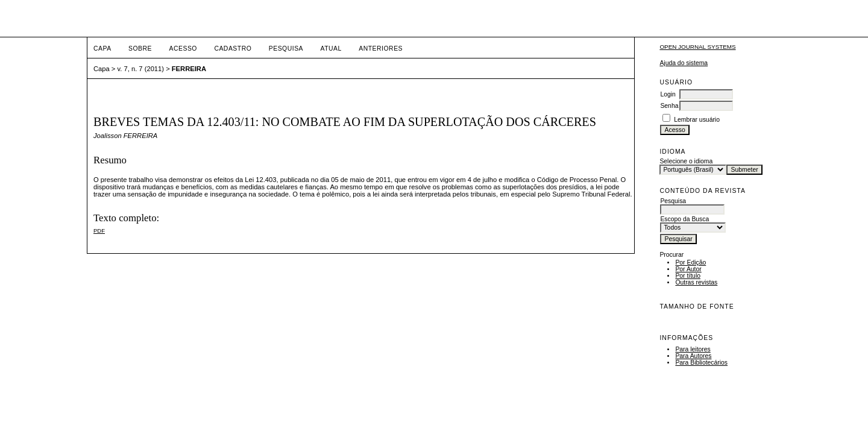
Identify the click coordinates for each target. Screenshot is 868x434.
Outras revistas (696, 282)
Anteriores (381, 49)
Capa (102, 49)
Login (668, 94)
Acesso (183, 49)
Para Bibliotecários (701, 363)
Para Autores (693, 356)
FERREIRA (189, 69)
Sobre (140, 49)
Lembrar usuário (697, 120)
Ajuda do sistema (684, 63)
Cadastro (233, 49)
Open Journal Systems (697, 47)
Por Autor (688, 269)
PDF (99, 231)
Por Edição (690, 263)
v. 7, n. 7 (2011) (141, 69)
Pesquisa (286, 49)
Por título (688, 276)
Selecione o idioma (686, 161)
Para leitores (693, 349)
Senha (669, 106)
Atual (331, 49)
